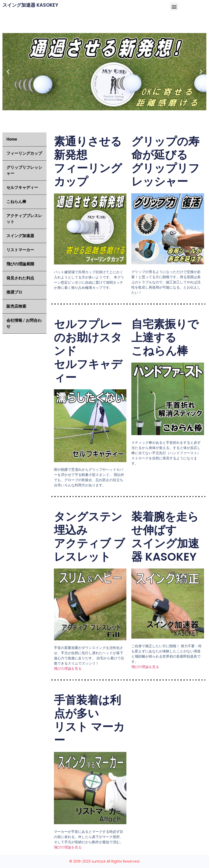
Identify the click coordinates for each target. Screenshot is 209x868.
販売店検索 (16, 306)
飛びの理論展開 (20, 264)
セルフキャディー (22, 187)
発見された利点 (20, 278)
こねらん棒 (16, 202)
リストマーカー (20, 250)
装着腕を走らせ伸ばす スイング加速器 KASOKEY (165, 537)
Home (12, 139)
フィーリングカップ (24, 153)
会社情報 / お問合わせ (24, 323)
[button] (174, 7)
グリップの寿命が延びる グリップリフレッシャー (165, 161)
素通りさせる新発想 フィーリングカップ (88, 161)
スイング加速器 (20, 236)
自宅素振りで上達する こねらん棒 (165, 337)
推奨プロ (14, 292)
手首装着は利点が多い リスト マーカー (89, 720)
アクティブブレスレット (24, 219)
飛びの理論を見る (68, 669)
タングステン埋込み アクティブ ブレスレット (89, 537)
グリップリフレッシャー (24, 170)
